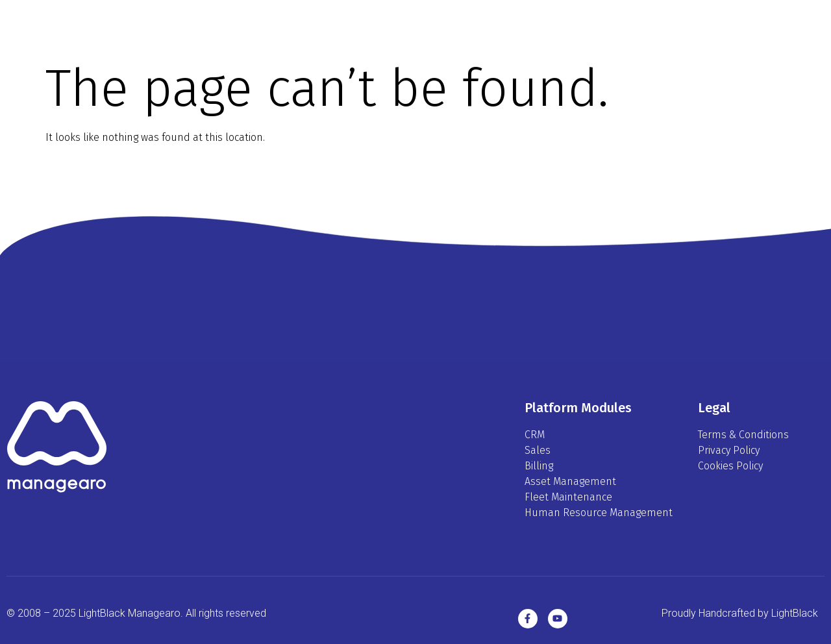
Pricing (508, 26)
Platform (352, 26)
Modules (432, 26)
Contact (582, 26)
